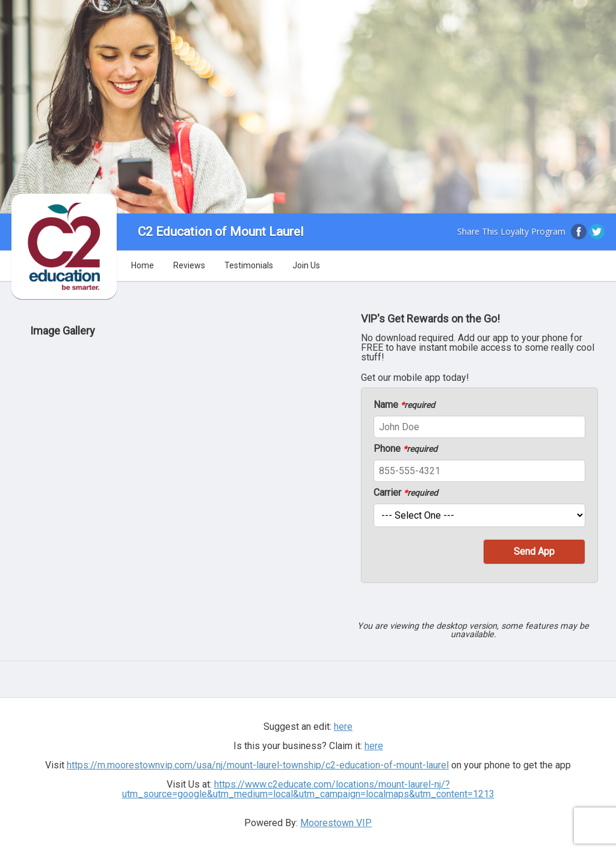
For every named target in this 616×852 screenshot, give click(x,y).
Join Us (306, 265)
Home (143, 265)
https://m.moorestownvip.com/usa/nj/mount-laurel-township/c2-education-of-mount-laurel (258, 765)
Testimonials (249, 265)
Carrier (406, 493)
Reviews (189, 265)
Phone (405, 449)
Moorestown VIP (336, 823)
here (343, 727)
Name (404, 405)
